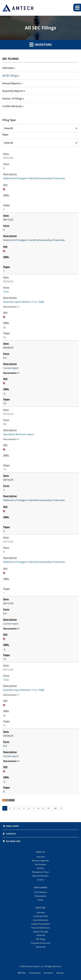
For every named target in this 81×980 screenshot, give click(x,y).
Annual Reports (11, 83)
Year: (5, 135)
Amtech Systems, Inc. (35, 966)
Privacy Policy (35, 973)
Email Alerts (12, 826)
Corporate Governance (41, 943)
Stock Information (41, 920)
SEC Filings (41, 939)
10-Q (6, 292)
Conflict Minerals (12, 106)
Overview (8, 68)
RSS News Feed (13, 841)
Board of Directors (40, 876)
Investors (40, 45)
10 (48, 808)
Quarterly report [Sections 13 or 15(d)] (24, 302)
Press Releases (41, 892)
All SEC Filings (10, 76)
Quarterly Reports (13, 91)
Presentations (40, 896)
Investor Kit (41, 947)
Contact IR (41, 935)
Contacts (11, 834)
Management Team (41, 872)
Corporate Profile (41, 916)
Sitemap (60, 973)
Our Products (40, 864)
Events (40, 900)
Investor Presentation (40, 924)
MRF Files (22, 973)
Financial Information (40, 928)
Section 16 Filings (12, 99)
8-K (5, 358)
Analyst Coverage (41, 932)
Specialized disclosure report (18, 434)
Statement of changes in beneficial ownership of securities (34, 178)
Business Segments (40, 861)
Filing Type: (9, 120)
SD (5, 424)
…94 (55, 808)
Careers (40, 880)
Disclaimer (48, 973)
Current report (11, 368)
